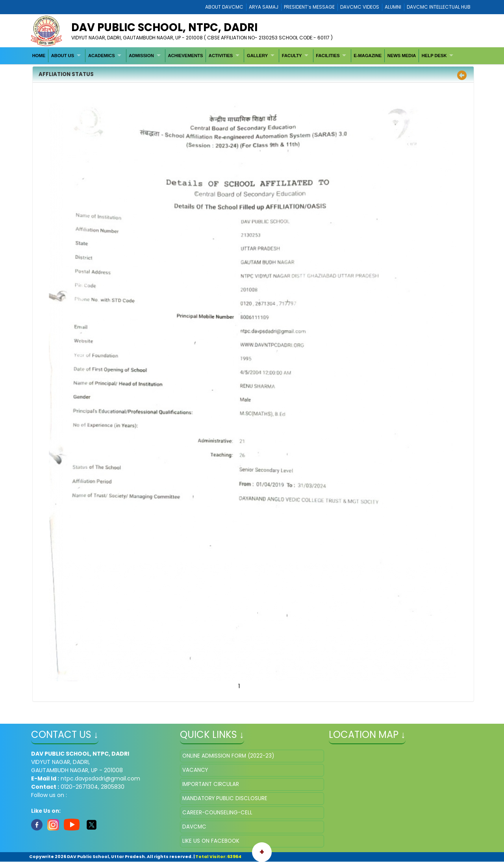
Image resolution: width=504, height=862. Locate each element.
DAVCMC (194, 827)
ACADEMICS (102, 56)
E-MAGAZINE (368, 56)
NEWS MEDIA (402, 56)
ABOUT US (63, 56)
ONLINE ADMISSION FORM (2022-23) (228, 756)
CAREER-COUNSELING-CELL (217, 813)
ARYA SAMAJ (264, 7)
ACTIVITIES (221, 56)
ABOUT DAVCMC (224, 7)
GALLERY (257, 56)
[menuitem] (39, 56)
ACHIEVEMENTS (185, 56)
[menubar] (244, 56)
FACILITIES (328, 56)
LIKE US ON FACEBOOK (211, 841)
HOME (39, 56)
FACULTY (292, 56)
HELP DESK (434, 56)
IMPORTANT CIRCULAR (211, 784)
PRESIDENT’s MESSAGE (309, 7)
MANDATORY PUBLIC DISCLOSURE (225, 798)
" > (401, 789)
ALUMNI (393, 7)
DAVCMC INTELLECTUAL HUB (439, 7)
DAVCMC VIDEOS (360, 7)
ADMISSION (141, 56)
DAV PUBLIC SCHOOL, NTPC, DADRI (164, 27)
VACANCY (195, 770)
